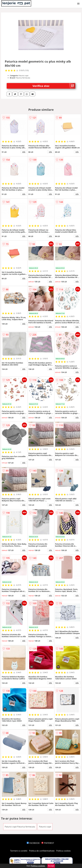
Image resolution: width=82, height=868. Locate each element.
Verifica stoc (54, 86)
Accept (51, 866)
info (24, 152)
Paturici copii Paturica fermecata (20, 827)
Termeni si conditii (19, 851)
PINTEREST (48, 843)
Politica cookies (64, 851)
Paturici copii (45, 827)
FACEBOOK (33, 843)
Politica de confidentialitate (42, 851)
